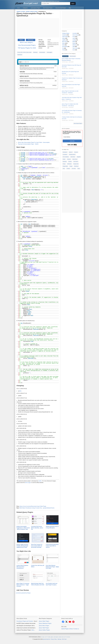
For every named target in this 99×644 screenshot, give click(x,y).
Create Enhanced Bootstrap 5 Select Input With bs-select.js (52, 546)
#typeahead (20, 55)
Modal (64, 159)
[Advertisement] (38, 28)
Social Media (65, 47)
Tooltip (64, 50)
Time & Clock (75, 48)
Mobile (74, 42)
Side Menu (76, 166)
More (33, 630)
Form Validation (66, 157)
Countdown (65, 155)
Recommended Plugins (61, 8)
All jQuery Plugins (66, 33)
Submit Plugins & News (67, 629)
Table (74, 47)
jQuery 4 (71, 152)
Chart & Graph (75, 35)
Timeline (68, 169)
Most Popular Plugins (48, 8)
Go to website (50, 46)
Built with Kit (72, 145)
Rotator (74, 43)
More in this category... (27, 42)
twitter (40, 481)
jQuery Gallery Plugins (44, 630)
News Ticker (75, 159)
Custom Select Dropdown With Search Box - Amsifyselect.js (22, 567)
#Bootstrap (35, 52)
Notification (69, 164)
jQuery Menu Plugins (44, 626)
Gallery (64, 38)
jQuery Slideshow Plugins (45, 623)
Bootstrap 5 (65, 152)
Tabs (64, 169)
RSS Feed (64, 639)
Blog (70, 8)
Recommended (73, 56)
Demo (21, 40)
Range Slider (65, 166)
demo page (28, 483)
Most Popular (65, 56)
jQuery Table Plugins (44, 628)
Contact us (76, 629)
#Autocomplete (42, 52)
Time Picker (76, 162)
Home (18, 8)
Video (79, 169)
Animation (64, 35)
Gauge (71, 166)
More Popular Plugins (78, 123)
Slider (63, 45)
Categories (25, 8)
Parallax (70, 162)
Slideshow (75, 45)
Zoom (74, 50)
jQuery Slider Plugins (44, 621)
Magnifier (79, 157)
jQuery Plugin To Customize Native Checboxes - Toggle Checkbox (23, 585)
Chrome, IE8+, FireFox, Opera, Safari (24, 52)
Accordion (75, 33)
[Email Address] (72, 137)
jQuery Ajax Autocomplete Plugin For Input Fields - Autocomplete (34, 142)
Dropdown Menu (72, 155)
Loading (74, 40)
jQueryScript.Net (46, 639)
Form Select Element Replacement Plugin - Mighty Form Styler (52, 567)
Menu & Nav (65, 42)
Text (63, 48)
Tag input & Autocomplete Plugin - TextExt (28, 144)
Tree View (74, 169)
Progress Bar (76, 164)
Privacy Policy (54, 639)
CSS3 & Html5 (65, 37)
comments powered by (23, 593)
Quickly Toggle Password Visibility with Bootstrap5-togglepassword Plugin (22, 546)
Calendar (69, 159)
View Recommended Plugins (27, 45)
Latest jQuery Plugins (35, 8)
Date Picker (73, 157)
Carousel (76, 152)
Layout (74, 38)
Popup (64, 164)
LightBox (64, 40)
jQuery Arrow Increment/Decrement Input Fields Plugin (33, 506)
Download (31, 40)
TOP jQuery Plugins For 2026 (27, 48)
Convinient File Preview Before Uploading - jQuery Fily (37, 528)
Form (74, 37)
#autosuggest (49, 52)
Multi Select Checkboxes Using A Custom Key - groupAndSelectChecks (37, 508)
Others (64, 43)
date (20, 391)
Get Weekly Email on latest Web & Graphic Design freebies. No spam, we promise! (72, 132)
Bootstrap (65, 162)
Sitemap (59, 639)
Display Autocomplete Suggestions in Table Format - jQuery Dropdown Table (23, 528)
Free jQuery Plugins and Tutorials (27, 3)
